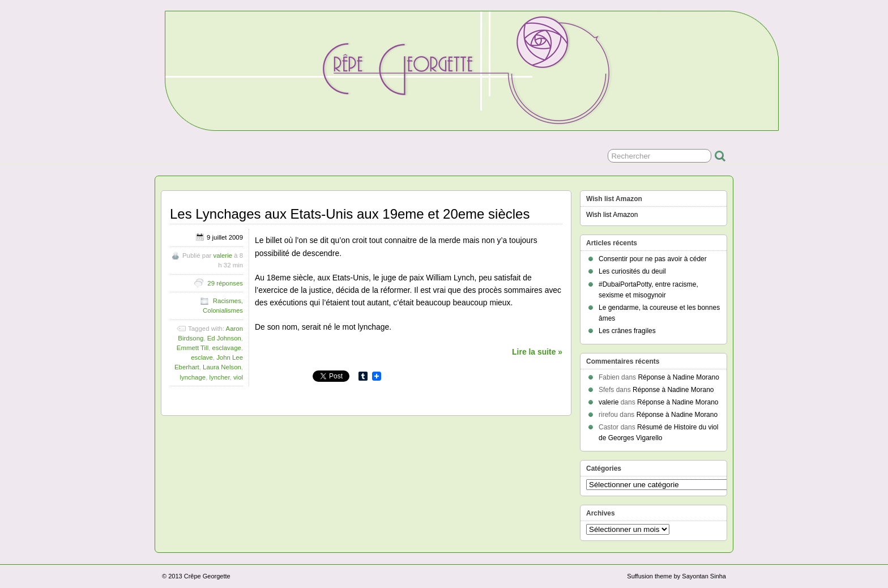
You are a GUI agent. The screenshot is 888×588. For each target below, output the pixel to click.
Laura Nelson (222, 367)
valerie (223, 255)
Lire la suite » (537, 352)
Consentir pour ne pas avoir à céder (653, 259)
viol (238, 377)
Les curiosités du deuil (632, 271)
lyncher (219, 377)
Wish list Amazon (612, 215)
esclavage (227, 348)
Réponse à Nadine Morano (678, 377)
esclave (202, 357)
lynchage (193, 377)
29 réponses (225, 283)
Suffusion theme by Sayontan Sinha (676, 576)
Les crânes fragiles (627, 331)
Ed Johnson (224, 338)
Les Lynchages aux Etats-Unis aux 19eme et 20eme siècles (350, 214)
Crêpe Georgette (207, 576)
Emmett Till (193, 348)
